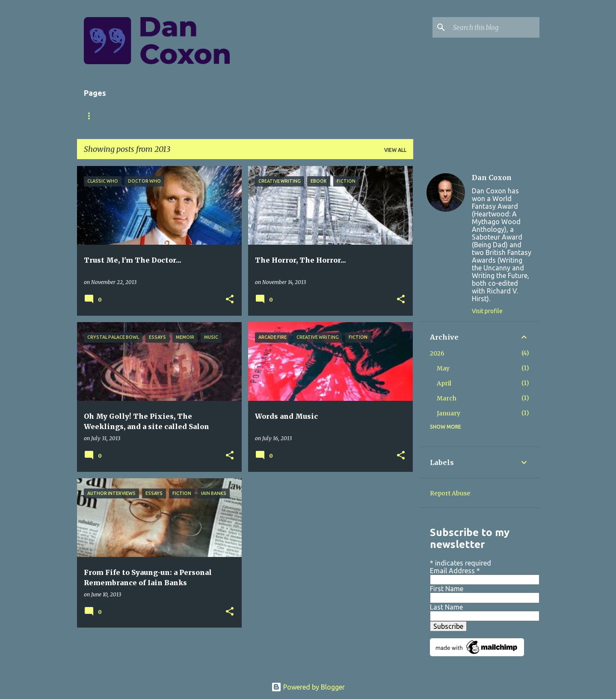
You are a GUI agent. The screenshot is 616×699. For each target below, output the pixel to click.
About (129, 116)
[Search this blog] (495, 27)
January (449, 413)
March (447, 398)
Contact (305, 116)
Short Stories (215, 116)
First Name (447, 589)
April (444, 383)
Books (166, 116)
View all (395, 150)
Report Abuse (450, 493)
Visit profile (487, 311)
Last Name (446, 607)
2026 (437, 353)
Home (92, 116)
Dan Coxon (492, 178)
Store (264, 116)
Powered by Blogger (308, 687)
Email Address (455, 571)
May (443, 368)
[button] (230, 300)
